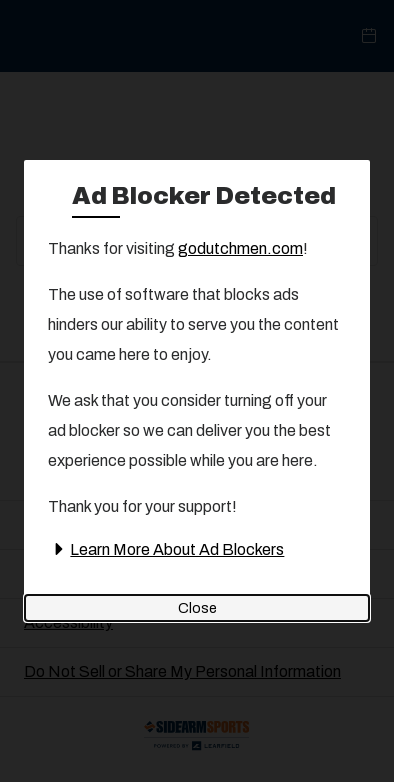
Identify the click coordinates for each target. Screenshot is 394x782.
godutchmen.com (240, 248)
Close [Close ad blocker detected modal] (197, 608)
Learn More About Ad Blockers (166, 549)
